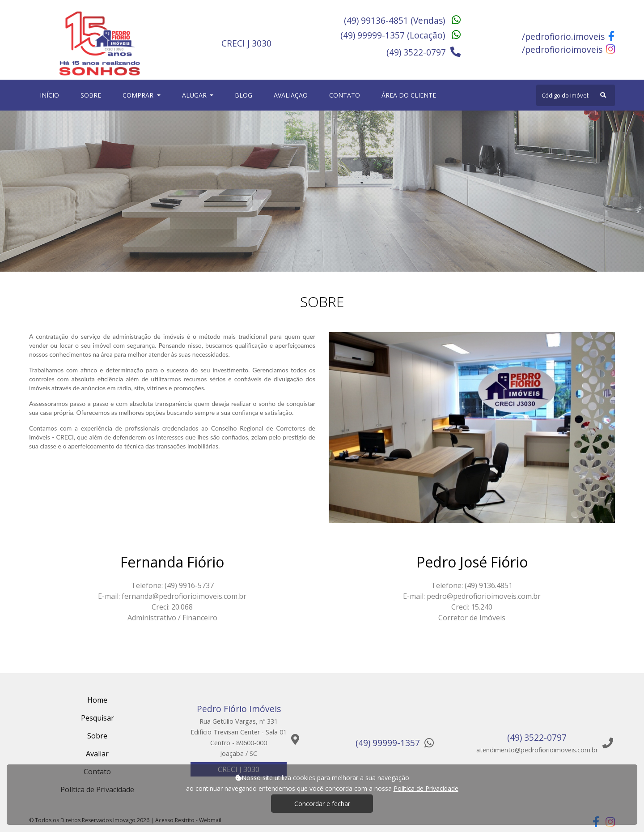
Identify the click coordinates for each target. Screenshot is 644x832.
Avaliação (291, 95)
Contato (345, 95)
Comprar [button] (139, 95)
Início (51, 95)
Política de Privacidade (426, 788)
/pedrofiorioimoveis (568, 49)
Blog (244, 95)
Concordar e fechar (322, 804)
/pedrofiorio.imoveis (568, 36)
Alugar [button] (195, 95)
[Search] (576, 95)
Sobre (93, 95)
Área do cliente (409, 95)
